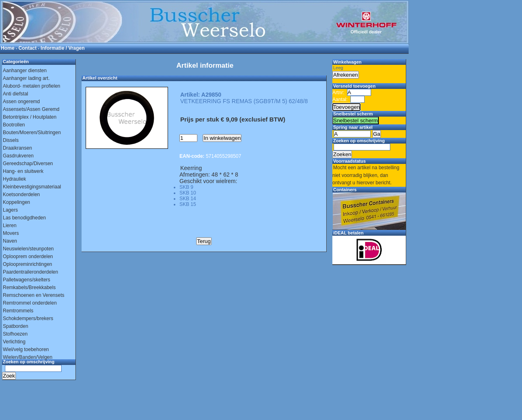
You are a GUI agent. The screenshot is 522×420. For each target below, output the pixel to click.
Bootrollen (14, 125)
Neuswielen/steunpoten (28, 249)
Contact (28, 48)
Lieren (10, 225)
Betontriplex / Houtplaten (30, 117)
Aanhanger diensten (25, 71)
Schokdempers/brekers (28, 318)
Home (8, 48)
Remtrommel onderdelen (30, 303)
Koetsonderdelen (21, 195)
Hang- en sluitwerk (23, 171)
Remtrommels (18, 311)
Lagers (10, 210)
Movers (11, 233)
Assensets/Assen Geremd (31, 109)
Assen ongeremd (21, 102)
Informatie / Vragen (63, 48)
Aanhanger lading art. (26, 78)
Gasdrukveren (18, 156)
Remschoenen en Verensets (34, 295)
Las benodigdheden (24, 218)
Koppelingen (17, 202)
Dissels (11, 140)
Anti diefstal (15, 94)
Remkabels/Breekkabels (29, 287)
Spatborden (15, 326)
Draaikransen (17, 148)
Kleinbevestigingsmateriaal (32, 187)
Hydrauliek (14, 179)
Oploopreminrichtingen (28, 264)
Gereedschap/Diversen (28, 164)
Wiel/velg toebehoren (26, 349)
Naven (10, 241)
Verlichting (14, 342)
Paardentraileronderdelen (30, 272)
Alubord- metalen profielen (32, 86)
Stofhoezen (15, 334)
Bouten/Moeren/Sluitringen (32, 133)
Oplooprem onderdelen (28, 256)
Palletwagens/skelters (27, 280)
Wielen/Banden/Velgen (28, 357)
